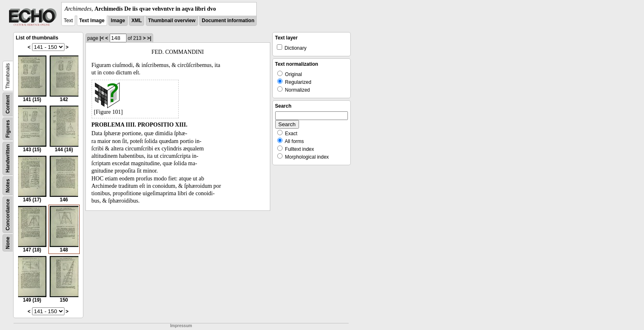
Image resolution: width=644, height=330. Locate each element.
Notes (8, 186)
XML (137, 21)
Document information (228, 21)
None (8, 243)
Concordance (8, 215)
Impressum (181, 326)
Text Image (92, 21)
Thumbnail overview (172, 21)
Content (8, 104)
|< (102, 38)
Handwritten (8, 158)
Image (118, 21)
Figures (8, 129)
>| (149, 38)
